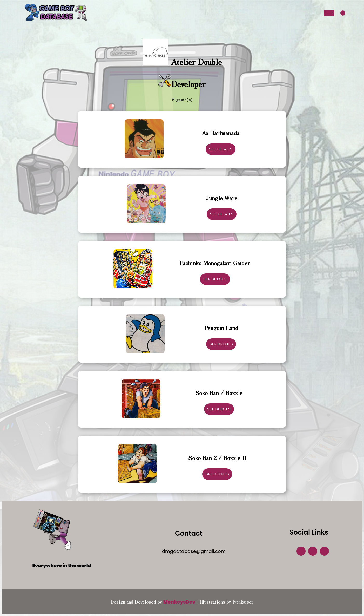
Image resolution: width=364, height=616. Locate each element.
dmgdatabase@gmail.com (194, 551)
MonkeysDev (179, 602)
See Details (221, 149)
